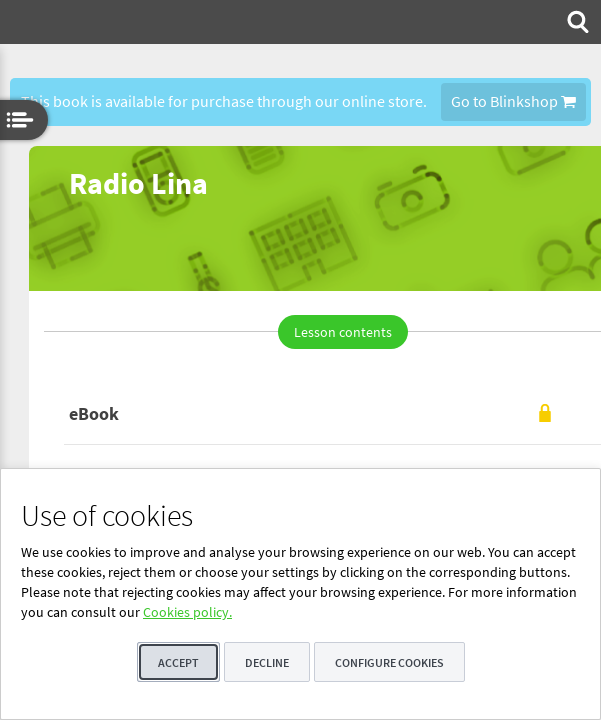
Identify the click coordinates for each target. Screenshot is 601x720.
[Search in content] (576, 22)
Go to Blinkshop (513, 101)
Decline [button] (267, 662)
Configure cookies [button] (389, 662)
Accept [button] (178, 662)
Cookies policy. (187, 612)
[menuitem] (576, 22)
